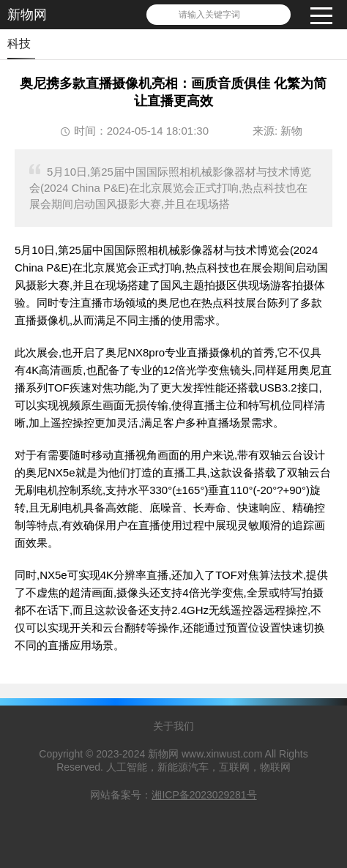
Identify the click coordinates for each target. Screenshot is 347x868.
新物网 (27, 15)
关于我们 (173, 726)
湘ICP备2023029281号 (204, 795)
